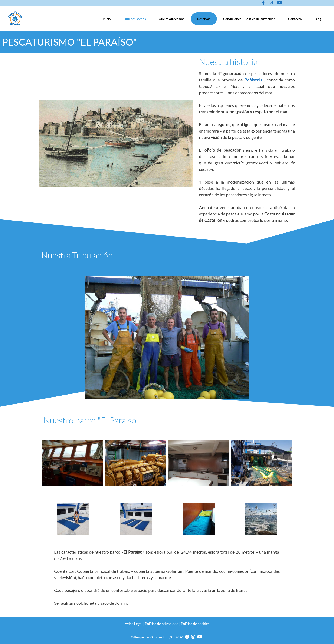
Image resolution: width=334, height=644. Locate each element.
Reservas (204, 19)
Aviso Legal (134, 624)
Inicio (107, 19)
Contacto (295, 19)
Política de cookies (195, 624)
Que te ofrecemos (172, 19)
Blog (318, 19)
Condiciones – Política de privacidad (249, 19)
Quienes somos (135, 19)
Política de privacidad (162, 624)
